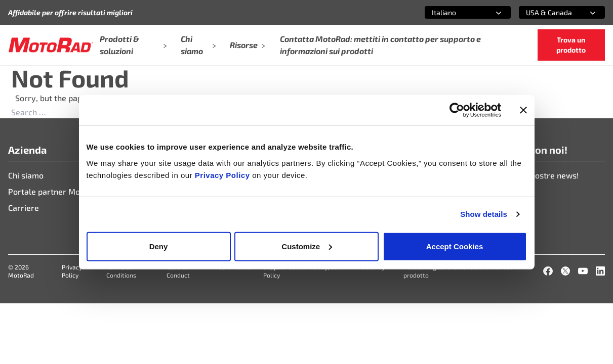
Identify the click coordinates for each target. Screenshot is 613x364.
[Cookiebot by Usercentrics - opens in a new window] (457, 110)
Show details (484, 214)
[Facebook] (548, 271)
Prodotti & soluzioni (133, 45)
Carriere (24, 208)
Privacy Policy (223, 175)
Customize (307, 246)
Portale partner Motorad (54, 191)
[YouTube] (583, 271)
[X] (565, 271)
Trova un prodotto (571, 45)
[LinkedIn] (600, 271)
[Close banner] (523, 110)
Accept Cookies (455, 246)
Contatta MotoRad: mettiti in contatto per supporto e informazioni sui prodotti (380, 45)
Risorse (248, 45)
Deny (159, 246)
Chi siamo (198, 45)
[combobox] (456, 12)
